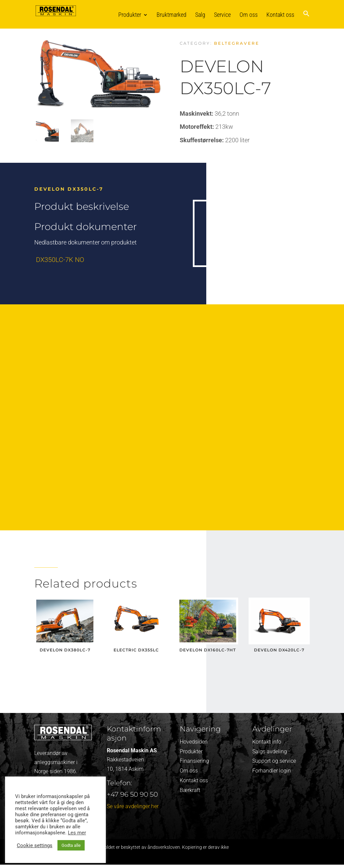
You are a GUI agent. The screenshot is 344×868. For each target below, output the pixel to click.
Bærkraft (190, 790)
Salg (200, 15)
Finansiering (194, 761)
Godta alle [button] (71, 845)
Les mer (77, 833)
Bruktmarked (171, 15)
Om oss (249, 15)
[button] (306, 19)
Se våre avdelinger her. (133, 806)
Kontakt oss (280, 15)
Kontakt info (267, 742)
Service (222, 15)
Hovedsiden (194, 742)
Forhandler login (272, 771)
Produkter (130, 15)
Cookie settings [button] (35, 845)
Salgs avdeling (270, 751)
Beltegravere (237, 43)
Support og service (274, 761)
